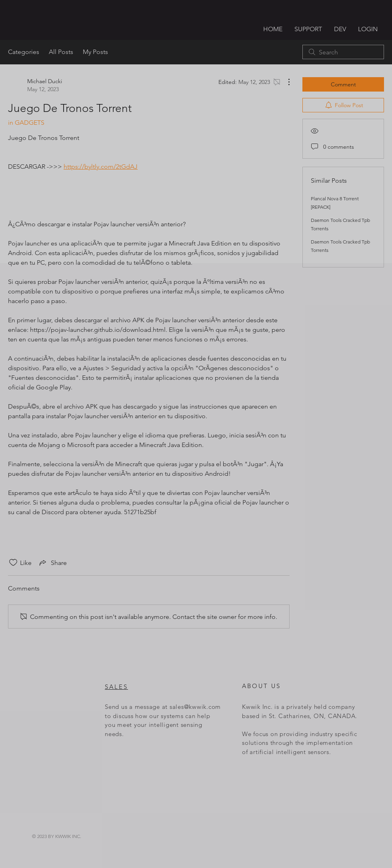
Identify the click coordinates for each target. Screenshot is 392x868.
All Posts (61, 52)
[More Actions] (285, 82)
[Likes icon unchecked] (13, 563)
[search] (343, 52)
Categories (24, 52)
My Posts (95, 52)
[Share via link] (52, 563)
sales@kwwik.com (195, 707)
